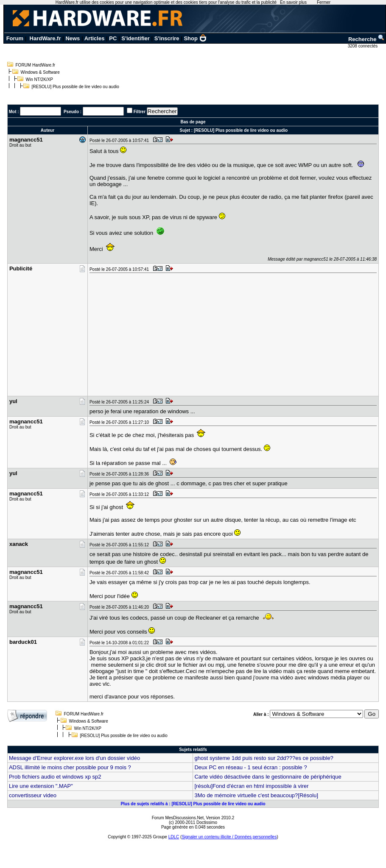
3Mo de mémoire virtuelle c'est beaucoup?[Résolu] (256, 795)
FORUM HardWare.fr (36, 65)
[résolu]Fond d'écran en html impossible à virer (251, 786)
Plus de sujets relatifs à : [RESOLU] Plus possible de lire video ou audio (193, 804)
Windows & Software (40, 72)
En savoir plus (293, 2)
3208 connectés (363, 46)
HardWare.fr (45, 38)
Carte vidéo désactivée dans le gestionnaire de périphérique (268, 777)
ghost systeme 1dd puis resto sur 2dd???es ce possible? (264, 758)
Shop (195, 38)
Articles (95, 38)
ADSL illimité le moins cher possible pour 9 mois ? (70, 767)
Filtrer (140, 112)
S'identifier (136, 38)
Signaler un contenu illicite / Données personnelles (229, 837)
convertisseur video (33, 795)
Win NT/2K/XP (39, 79)
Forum (15, 38)
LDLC (174, 837)
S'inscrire (167, 38)
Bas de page (193, 122)
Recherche (366, 39)
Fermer (324, 2)
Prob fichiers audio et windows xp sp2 (55, 777)
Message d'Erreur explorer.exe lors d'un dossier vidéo (74, 758)
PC (113, 38)
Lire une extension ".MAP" (41, 786)
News (73, 38)
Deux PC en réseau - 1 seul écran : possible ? (250, 767)
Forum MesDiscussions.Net (178, 818)
